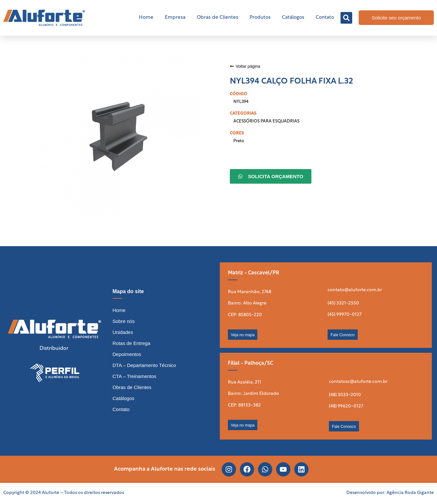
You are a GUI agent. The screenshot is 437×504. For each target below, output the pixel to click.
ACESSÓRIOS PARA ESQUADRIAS (266, 121)
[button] (346, 18)
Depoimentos (127, 354)
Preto (239, 141)
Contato (325, 18)
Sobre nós (124, 321)
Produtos (260, 18)
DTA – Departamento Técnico (144, 365)
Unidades (123, 332)
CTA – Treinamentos (135, 376)
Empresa (175, 18)
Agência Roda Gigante (410, 493)
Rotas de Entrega (132, 343)
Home (146, 18)
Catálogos (293, 18)
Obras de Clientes (218, 18)
